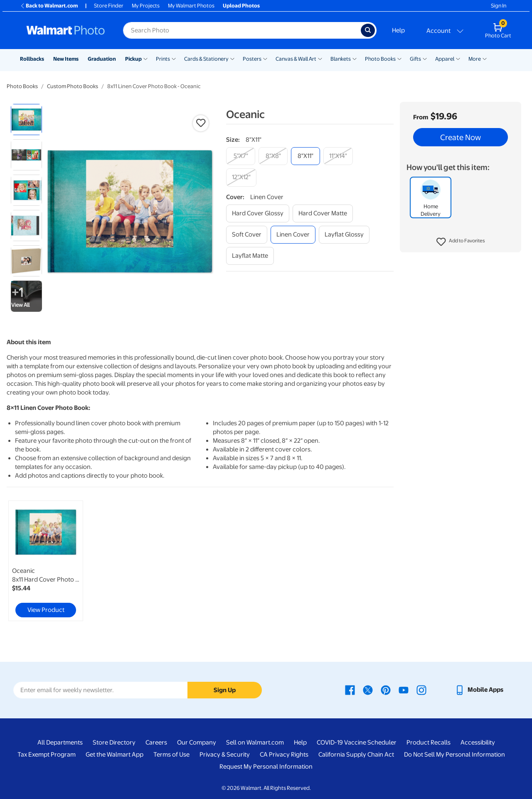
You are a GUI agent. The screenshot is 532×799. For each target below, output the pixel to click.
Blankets (341, 59)
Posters (252, 59)
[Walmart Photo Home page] (66, 30)
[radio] (26, 120)
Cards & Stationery (206, 59)
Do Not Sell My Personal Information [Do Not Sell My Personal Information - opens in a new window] (454, 755)
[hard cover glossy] (258, 213)
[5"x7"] (241, 156)
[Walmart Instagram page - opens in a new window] (421, 690)
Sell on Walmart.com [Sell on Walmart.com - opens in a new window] (255, 742)
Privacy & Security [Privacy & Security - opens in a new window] (225, 755)
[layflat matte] (250, 256)
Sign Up (225, 690)
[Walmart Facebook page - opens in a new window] (350, 690)
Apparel (445, 59)
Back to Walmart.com (49, 6)
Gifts (415, 59)
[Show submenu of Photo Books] (399, 58)
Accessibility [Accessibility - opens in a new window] (478, 742)
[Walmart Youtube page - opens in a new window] (404, 690)
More (475, 59)
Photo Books (380, 59)
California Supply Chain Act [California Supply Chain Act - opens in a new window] (356, 755)
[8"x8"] (273, 156)
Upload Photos (241, 6)
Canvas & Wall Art (296, 59)
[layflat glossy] (344, 235)
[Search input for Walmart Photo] (242, 30)
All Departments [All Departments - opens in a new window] (60, 742)
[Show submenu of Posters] (265, 58)
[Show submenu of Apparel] (458, 58)
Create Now (461, 137)
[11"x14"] (338, 156)
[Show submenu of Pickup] (145, 58)
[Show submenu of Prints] (174, 58)
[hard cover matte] (323, 213)
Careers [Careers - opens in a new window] (156, 742)
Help (398, 30)
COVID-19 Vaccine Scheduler (357, 742)
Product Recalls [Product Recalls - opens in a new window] (429, 742)
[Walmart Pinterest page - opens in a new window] (386, 690)
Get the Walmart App (115, 755)
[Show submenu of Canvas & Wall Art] (320, 58)
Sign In (499, 6)
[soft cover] (247, 235)
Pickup (133, 59)
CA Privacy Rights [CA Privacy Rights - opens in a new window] (284, 755)
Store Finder (109, 6)
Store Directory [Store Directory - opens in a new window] (114, 742)
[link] (46, 561)
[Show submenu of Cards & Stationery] (232, 58)
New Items (66, 59)
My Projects (146, 6)
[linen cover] (293, 235)
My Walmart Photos (191, 6)
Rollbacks (32, 59)
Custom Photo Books (73, 86)
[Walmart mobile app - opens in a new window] (479, 690)
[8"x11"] (305, 156)
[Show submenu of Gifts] (425, 58)
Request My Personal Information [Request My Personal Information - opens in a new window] (266, 767)
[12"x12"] (241, 177)
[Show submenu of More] (485, 58)
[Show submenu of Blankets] (355, 58)
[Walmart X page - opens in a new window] (368, 690)
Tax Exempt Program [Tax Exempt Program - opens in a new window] (47, 755)
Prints (163, 59)
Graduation (102, 59)
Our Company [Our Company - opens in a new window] (197, 742)
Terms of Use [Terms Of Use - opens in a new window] (171, 755)
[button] (461, 242)
